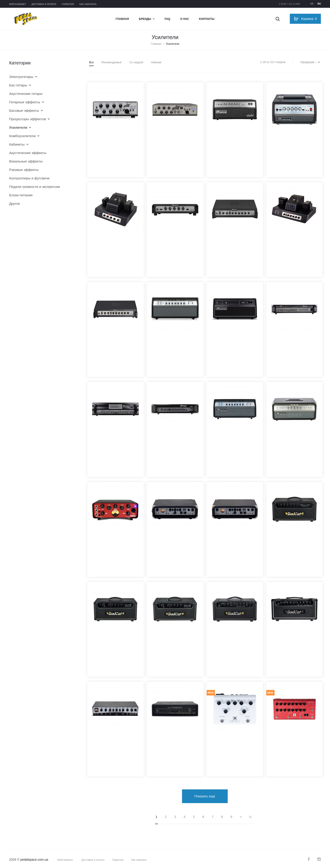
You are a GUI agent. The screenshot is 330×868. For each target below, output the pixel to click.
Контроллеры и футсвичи (29, 178)
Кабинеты (17, 144)
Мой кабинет (18, 4)
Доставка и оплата (44, 4)
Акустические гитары (26, 94)
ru (319, 4)
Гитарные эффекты (25, 102)
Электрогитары (21, 77)
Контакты (207, 19)
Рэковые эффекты (24, 170)
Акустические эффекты (28, 153)
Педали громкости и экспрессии (35, 187)
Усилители (18, 127)
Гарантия (68, 4)
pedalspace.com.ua (34, 857)
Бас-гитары (18, 85)
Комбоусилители (22, 136)
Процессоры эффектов (28, 119)
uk (312, 4)
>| (250, 815)
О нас (185, 19)
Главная (122, 19)
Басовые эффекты (24, 110)
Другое (15, 204)
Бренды (145, 19)
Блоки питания (21, 195)
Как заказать (88, 4)
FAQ (168, 19)
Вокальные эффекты (26, 161)
